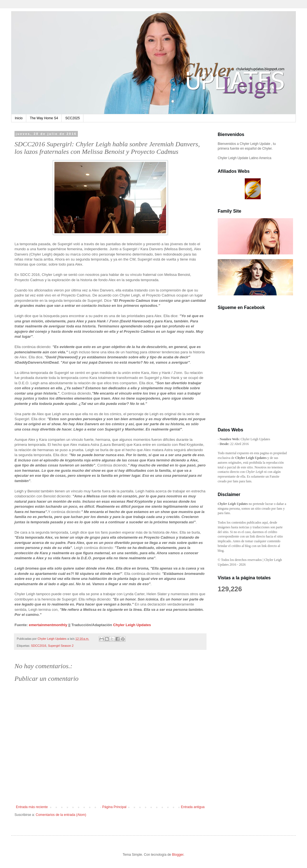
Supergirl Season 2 (61, 646)
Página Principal (114, 807)
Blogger (178, 855)
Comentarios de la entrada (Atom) (61, 815)
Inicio (19, 118)
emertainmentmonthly (48, 625)
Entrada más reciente (32, 807)
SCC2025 (73, 118)
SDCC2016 (39, 646)
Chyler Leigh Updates (132, 625)
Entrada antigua (193, 807)
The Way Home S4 (44, 118)
